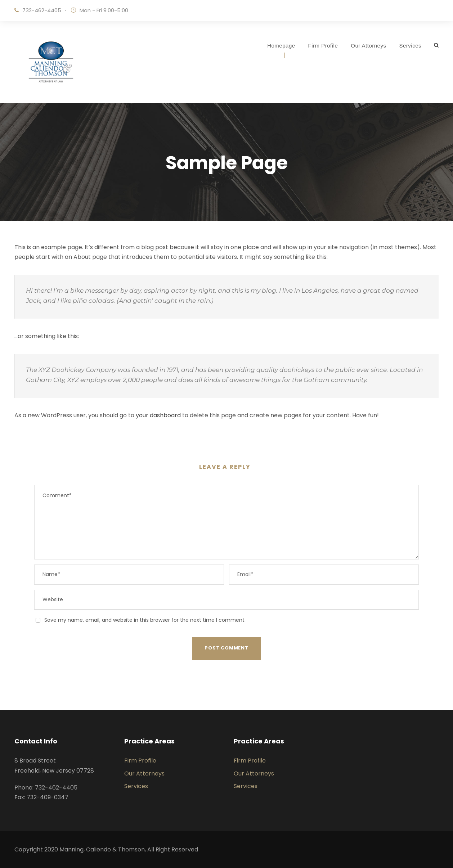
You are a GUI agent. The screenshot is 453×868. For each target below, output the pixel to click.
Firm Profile (323, 46)
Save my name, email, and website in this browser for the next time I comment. (145, 620)
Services (410, 46)
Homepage (281, 46)
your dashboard (158, 415)
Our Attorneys (368, 46)
